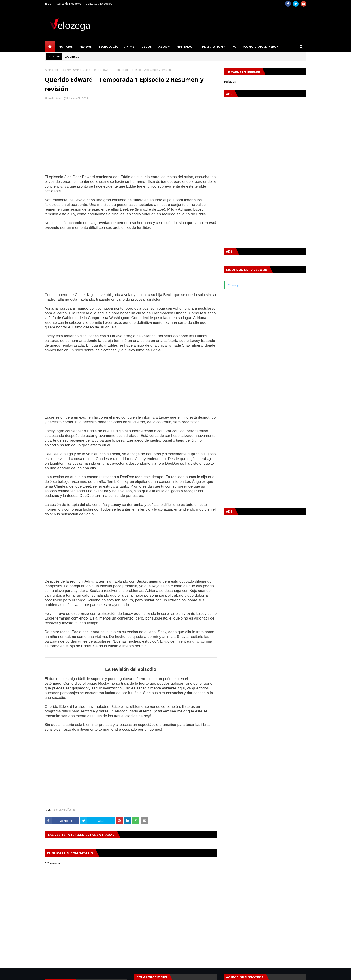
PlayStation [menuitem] (212, 47)
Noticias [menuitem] (66, 47)
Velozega (234, 285)
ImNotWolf (55, 98)
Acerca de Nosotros (68, 4)
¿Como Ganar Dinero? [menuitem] (260, 47)
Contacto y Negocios (99, 4)
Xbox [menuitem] (163, 47)
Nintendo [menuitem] (185, 47)
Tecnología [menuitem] (108, 47)
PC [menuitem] (234, 47)
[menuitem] (50, 47)
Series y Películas (78, 70)
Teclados (230, 82)
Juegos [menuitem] (146, 47)
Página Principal (55, 70)
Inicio (48, 4)
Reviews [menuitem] (86, 47)
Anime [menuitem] (129, 47)
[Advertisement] (131, 139)
